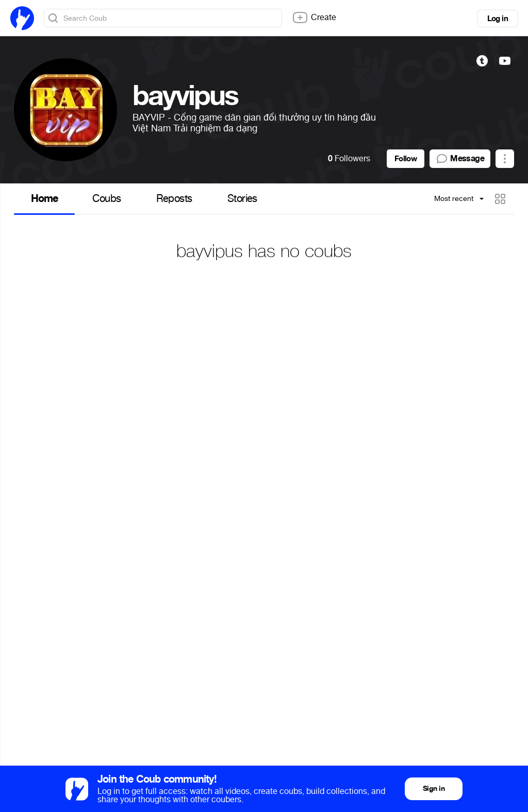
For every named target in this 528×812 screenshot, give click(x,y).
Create (314, 18)
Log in (498, 19)
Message (460, 159)
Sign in (434, 789)
